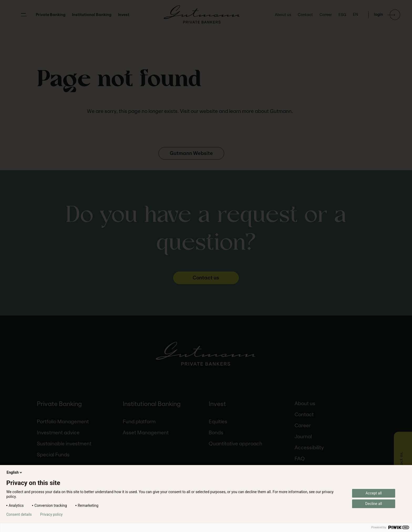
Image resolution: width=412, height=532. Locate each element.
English (15, 472)
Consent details (19, 514)
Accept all (374, 493)
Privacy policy (51, 514)
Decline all (374, 504)
